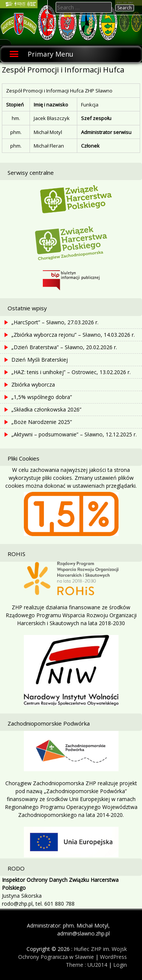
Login (120, 965)
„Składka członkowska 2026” (46, 409)
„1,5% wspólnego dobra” (42, 397)
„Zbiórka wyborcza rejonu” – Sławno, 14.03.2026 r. (73, 335)
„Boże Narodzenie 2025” (42, 422)
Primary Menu (51, 54)
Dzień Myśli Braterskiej (40, 360)
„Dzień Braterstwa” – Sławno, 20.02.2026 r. (64, 347)
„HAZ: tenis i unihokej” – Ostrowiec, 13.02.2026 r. (71, 372)
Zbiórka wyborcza (33, 384)
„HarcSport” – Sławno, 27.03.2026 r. (55, 322)
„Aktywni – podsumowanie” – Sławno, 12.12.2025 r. (74, 434)
